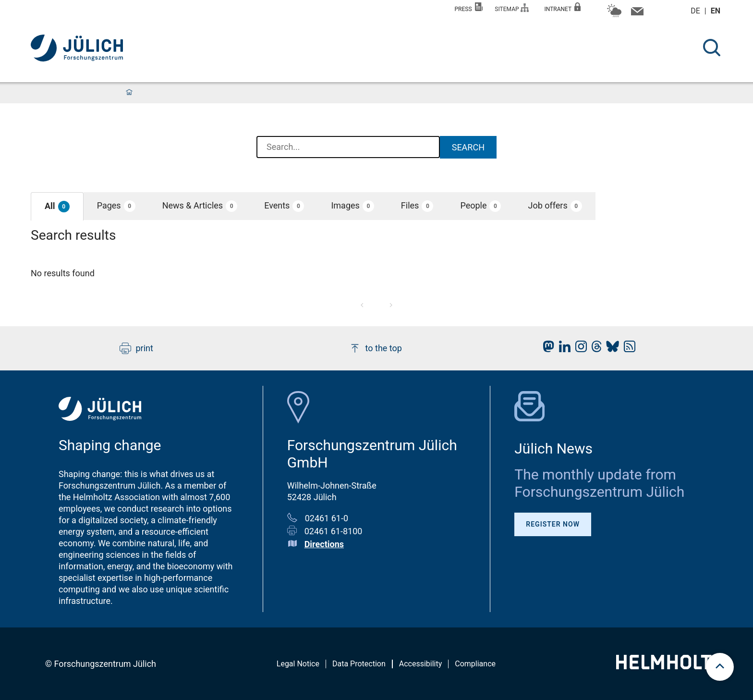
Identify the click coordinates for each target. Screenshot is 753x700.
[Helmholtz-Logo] (669, 666)
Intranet (562, 7)
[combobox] (348, 147)
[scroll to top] (720, 667)
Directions (324, 544)
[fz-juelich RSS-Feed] (627, 349)
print (136, 348)
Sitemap (512, 8)
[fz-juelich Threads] (594, 349)
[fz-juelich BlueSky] (610, 349)
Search (468, 147)
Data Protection (359, 664)
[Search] (712, 48)
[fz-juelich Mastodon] (546, 349)
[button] (57, 206)
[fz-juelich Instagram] (579, 349)
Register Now (553, 524)
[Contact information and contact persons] (636, 13)
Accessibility (421, 664)
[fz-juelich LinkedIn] (562, 349)
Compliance (475, 664)
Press (469, 7)
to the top (376, 348)
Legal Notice (298, 664)
